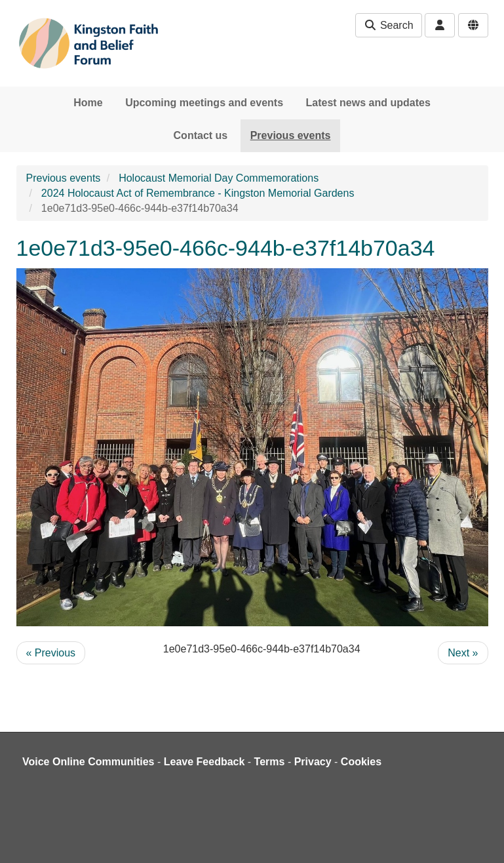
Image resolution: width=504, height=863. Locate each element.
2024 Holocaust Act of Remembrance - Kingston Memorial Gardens (198, 193)
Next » (463, 653)
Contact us (201, 135)
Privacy (313, 762)
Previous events (291, 135)
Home (88, 103)
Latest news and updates (368, 103)
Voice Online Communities (88, 762)
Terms (270, 762)
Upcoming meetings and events (204, 103)
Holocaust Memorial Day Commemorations (219, 178)
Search (388, 25)
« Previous (51, 653)
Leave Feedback (204, 762)
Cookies (361, 762)
